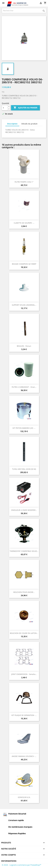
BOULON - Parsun (24, 346)
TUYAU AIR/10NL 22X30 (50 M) (24, 469)
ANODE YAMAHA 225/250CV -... (24, 756)
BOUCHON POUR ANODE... (24, 592)
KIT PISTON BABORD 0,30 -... (24, 428)
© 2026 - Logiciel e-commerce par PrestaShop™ (21, 865)
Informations (9, 861)
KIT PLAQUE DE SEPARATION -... (24, 715)
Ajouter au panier (25, 108)
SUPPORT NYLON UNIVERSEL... (24, 305)
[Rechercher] (24, 11)
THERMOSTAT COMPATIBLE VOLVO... (24, 551)
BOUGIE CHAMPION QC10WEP (24, 264)
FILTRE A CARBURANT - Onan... (24, 387)
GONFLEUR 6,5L (24, 797)
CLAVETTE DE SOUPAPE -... (24, 223)
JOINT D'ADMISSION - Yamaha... (24, 674)
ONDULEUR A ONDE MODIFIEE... (24, 510)
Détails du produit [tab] (29, 124)
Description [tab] (12, 124)
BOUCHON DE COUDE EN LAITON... (24, 633)
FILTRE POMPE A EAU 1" (24, 182)
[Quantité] (5, 108)
